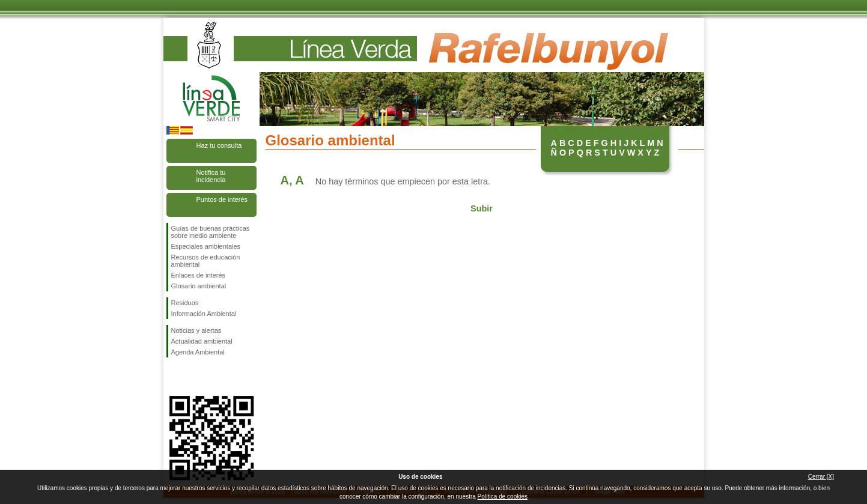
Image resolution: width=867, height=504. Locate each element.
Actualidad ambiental (202, 341)
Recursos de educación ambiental (206, 261)
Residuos (185, 303)
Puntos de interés (222, 199)
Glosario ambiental (199, 286)
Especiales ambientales (206, 246)
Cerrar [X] (821, 477)
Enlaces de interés (199, 275)
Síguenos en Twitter (193, 377)
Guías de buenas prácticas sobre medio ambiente (211, 232)
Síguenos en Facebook (174, 377)
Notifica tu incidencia (211, 176)
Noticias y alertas (196, 330)
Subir (482, 208)
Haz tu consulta (219, 145)
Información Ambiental (204, 314)
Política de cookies (503, 496)
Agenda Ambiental (198, 352)
